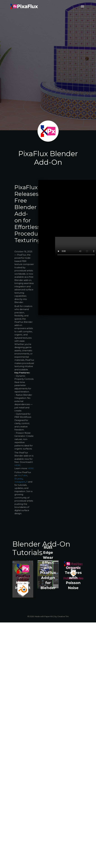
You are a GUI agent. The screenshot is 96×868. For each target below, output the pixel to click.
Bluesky (19, 479)
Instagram (20, 482)
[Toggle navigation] (82, 6)
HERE (18, 465)
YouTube (23, 475)
